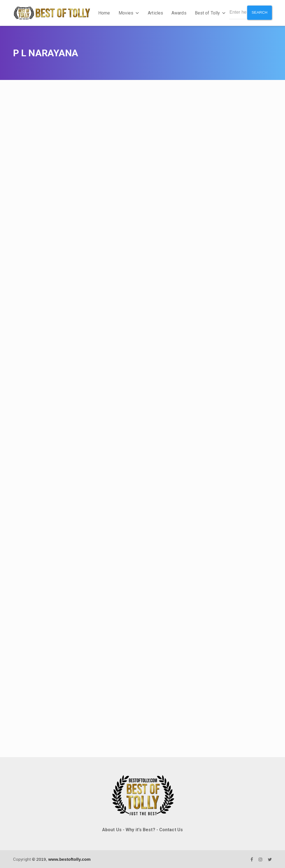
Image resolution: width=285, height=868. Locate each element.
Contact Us (171, 829)
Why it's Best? (140, 829)
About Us (112, 829)
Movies (128, 12)
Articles (155, 12)
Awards (178, 12)
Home (104, 12)
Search (259, 12)
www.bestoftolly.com (69, 858)
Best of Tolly (210, 12)
